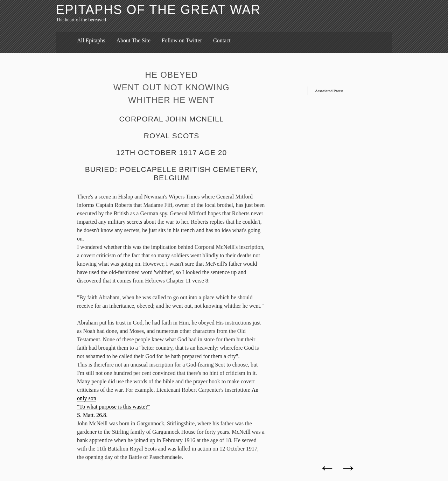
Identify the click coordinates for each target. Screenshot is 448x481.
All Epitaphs (91, 40)
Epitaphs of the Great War (158, 10)
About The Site (133, 40)
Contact (222, 40)
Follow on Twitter (182, 40)
